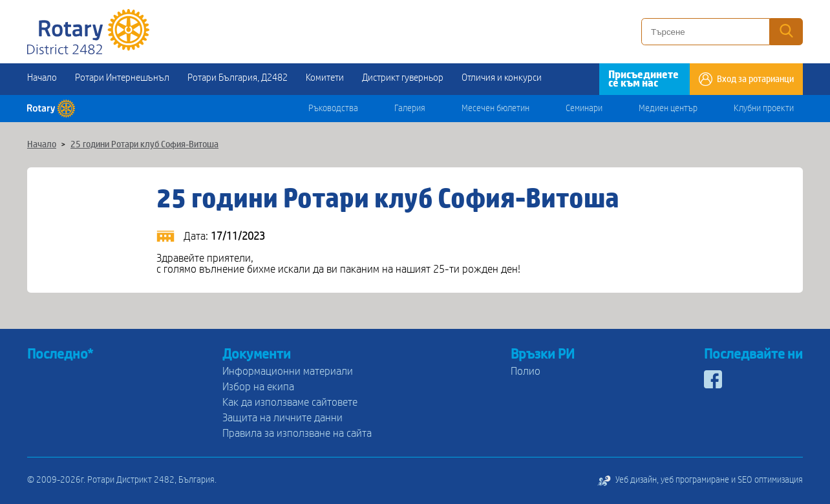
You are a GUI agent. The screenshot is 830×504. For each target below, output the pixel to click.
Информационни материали (288, 371)
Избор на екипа (258, 387)
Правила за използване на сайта (297, 433)
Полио (526, 371)
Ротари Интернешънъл (122, 78)
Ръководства (333, 109)
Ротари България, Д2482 (238, 78)
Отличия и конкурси (502, 78)
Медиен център (668, 109)
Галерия (410, 109)
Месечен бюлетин (495, 109)
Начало (42, 78)
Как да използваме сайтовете (290, 402)
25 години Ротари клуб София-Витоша (144, 145)
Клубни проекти (764, 109)
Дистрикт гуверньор (403, 78)
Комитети (325, 78)
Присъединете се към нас (644, 79)
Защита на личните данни (282, 418)
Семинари (584, 109)
